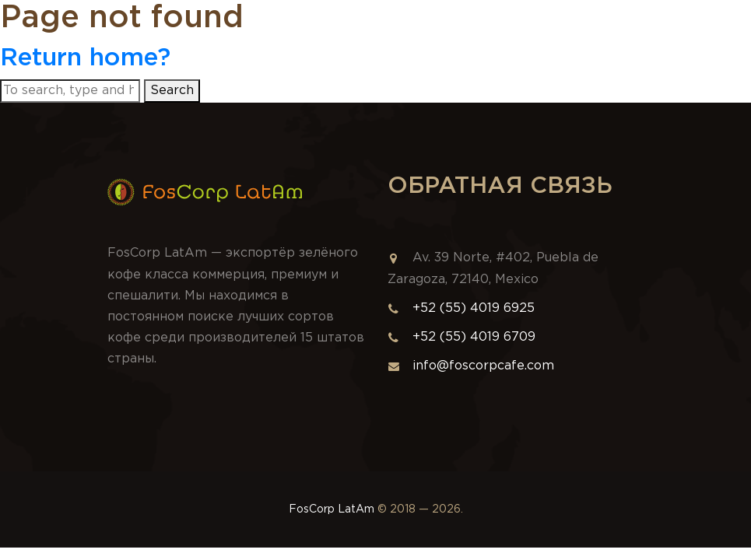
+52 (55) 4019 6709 (474, 337)
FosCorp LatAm (332, 509)
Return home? (85, 58)
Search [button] (172, 91)
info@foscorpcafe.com (471, 366)
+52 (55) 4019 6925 (474, 308)
